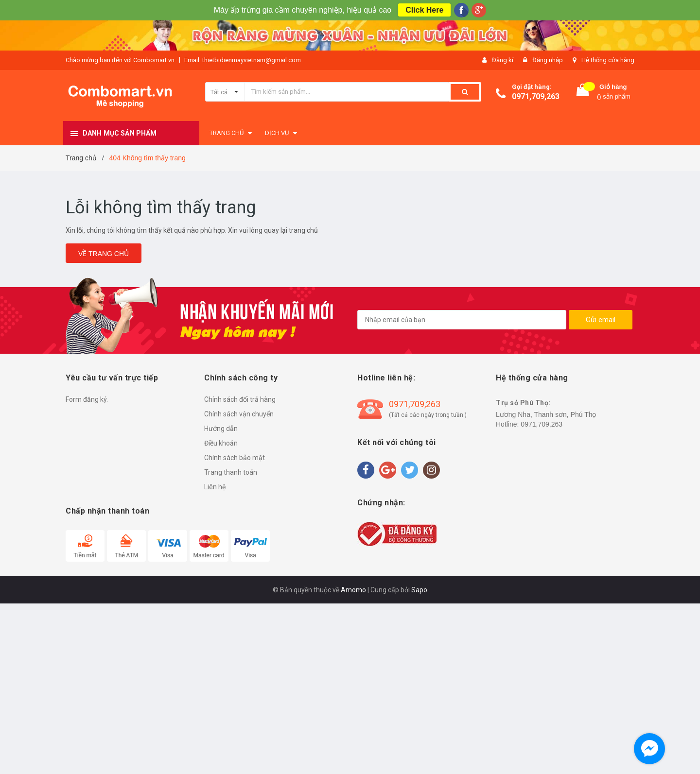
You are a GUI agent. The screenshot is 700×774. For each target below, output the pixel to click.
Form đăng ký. (87, 399)
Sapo (419, 590)
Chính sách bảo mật (235, 458)
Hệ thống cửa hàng (608, 60)
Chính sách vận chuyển (239, 414)
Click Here (424, 10)
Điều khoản (221, 443)
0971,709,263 (536, 96)
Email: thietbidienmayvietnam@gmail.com (243, 60)
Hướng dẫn (221, 429)
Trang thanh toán (231, 472)
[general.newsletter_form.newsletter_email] (462, 320)
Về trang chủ (104, 254)
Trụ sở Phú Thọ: (523, 403)
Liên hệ (215, 487)
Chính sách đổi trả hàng (240, 399)
